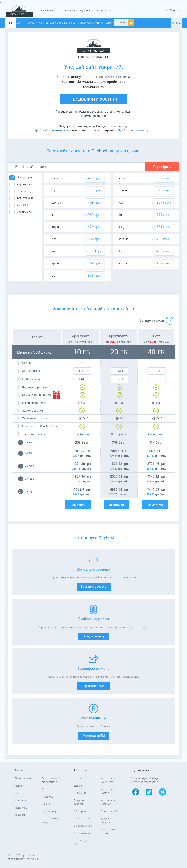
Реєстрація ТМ (83, 819)
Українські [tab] (21, 185)
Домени (32, 23)
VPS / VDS (43, 23)
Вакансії (47, 804)
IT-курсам (21, 815)
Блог (96, 11)
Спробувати (81, 434)
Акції (58, 11)
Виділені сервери (60, 23)
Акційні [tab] (19, 205)
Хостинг (21, 23)
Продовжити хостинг (94, 99)
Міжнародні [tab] (22, 191)
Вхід (178, 23)
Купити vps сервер (94, 587)
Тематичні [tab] (21, 198)
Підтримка (85, 11)
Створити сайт (110, 811)
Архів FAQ (48, 797)
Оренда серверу (94, 636)
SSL (73, 23)
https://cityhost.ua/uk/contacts (52, 130)
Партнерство (46, 11)
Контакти (106, 11)
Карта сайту (49, 811)
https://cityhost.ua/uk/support (135, 130)
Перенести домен (93, 686)
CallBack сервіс (104, 23)
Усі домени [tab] (22, 212)
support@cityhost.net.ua (144, 782)
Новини (20, 786)
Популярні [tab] (21, 178)
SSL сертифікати (84, 811)
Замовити (78, 505)
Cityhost (100, 151)
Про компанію (23, 778)
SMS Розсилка (85, 23)
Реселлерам (70, 11)
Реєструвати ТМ (94, 736)
